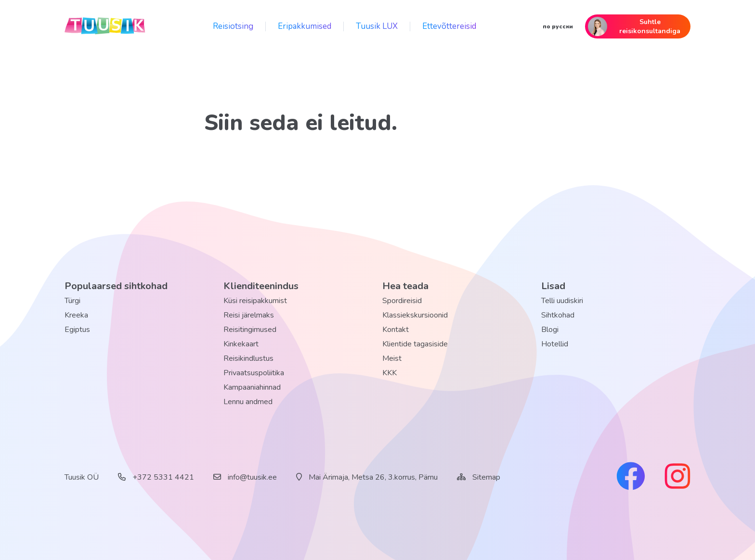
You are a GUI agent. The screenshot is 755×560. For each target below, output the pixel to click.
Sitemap (486, 477)
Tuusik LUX (377, 26)
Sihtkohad (558, 315)
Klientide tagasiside (415, 344)
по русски (558, 26)
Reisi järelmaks (249, 315)
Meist (392, 358)
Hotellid (555, 344)
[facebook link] (631, 477)
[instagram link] (677, 477)
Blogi (550, 330)
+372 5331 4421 (156, 477)
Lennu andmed (248, 402)
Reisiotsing (233, 26)
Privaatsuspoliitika (254, 373)
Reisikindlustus (248, 358)
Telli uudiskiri (562, 301)
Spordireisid (402, 301)
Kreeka (76, 315)
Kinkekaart (241, 344)
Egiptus (77, 330)
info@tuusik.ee (245, 477)
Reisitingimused (250, 330)
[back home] (105, 26)
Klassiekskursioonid (415, 315)
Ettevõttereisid (449, 26)
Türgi (72, 301)
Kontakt (396, 330)
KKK (390, 373)
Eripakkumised (305, 26)
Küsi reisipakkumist (255, 301)
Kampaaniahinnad (252, 387)
